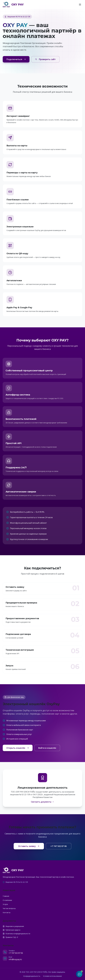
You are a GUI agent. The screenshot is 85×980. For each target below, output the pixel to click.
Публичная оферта (11, 930)
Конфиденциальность (32, 976)
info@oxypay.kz (15, 959)
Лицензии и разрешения (13, 926)
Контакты (7, 912)
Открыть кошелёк (18, 748)
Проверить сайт (45, 59)
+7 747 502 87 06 (59, 846)
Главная (6, 896)
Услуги (5, 904)
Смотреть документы (42, 802)
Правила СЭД (10, 937)
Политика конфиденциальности (16, 934)
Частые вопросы (9, 908)
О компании (7, 900)
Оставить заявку (29, 846)
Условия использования (52, 976)
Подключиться (16, 59)
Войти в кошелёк (47, 748)
